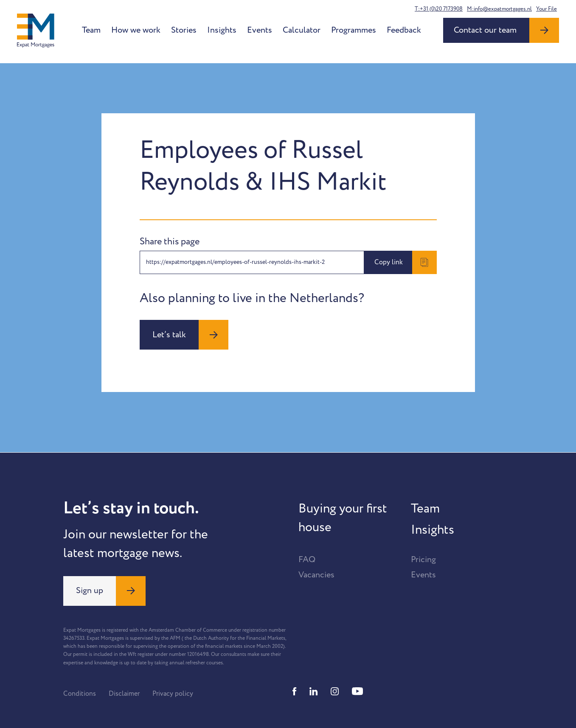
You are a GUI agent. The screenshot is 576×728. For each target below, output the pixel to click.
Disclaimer (124, 694)
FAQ (307, 560)
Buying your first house (343, 518)
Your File (546, 9)
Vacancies (316, 575)
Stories (184, 30)
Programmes (354, 30)
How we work (136, 30)
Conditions (80, 694)
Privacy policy (173, 694)
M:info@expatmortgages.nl (499, 9)
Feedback (404, 30)
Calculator (302, 30)
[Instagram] (335, 691)
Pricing (423, 560)
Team (91, 30)
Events (260, 30)
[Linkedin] (314, 691)
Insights (222, 30)
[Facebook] (295, 691)
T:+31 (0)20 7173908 (439, 9)
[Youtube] (357, 691)
